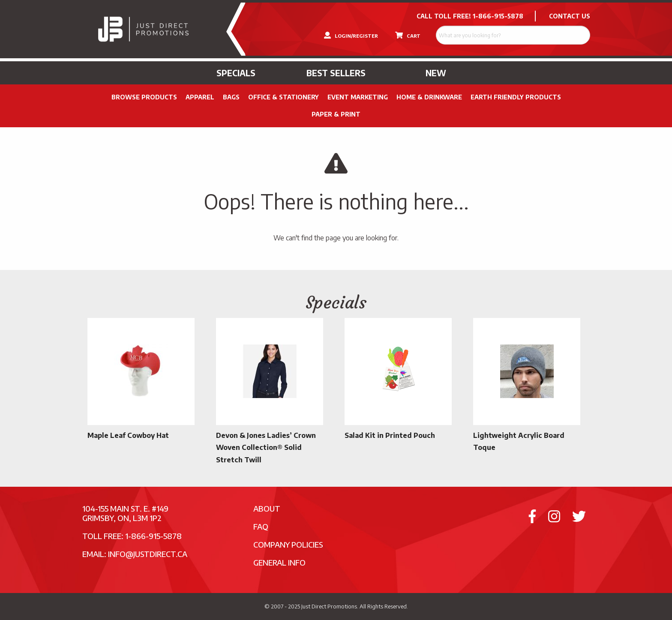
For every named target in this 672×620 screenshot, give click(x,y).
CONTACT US (570, 16)
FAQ (261, 526)
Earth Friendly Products (516, 97)
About (267, 508)
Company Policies (288, 544)
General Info (279, 562)
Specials (236, 73)
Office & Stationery (283, 97)
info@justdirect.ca (148, 554)
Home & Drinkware (429, 97)
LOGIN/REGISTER (351, 35)
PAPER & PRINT (336, 114)
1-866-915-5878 (498, 16)
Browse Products (144, 97)
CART (408, 35)
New (436, 73)
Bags (231, 97)
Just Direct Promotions (329, 606)
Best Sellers (336, 73)
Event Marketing (358, 97)
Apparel (200, 97)
